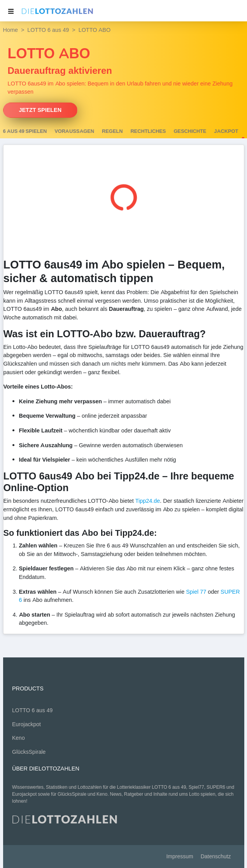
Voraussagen (107, 131)
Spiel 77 (196, 592)
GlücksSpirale (29, 752)
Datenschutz (216, 857)
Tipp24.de (148, 501)
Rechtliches (181, 131)
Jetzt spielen (40, 110)
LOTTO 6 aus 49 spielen (49, 131)
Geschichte (223, 131)
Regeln (145, 131)
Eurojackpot (26, 724)
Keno (18, 738)
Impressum (180, 857)
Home (11, 30)
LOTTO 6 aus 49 (48, 30)
